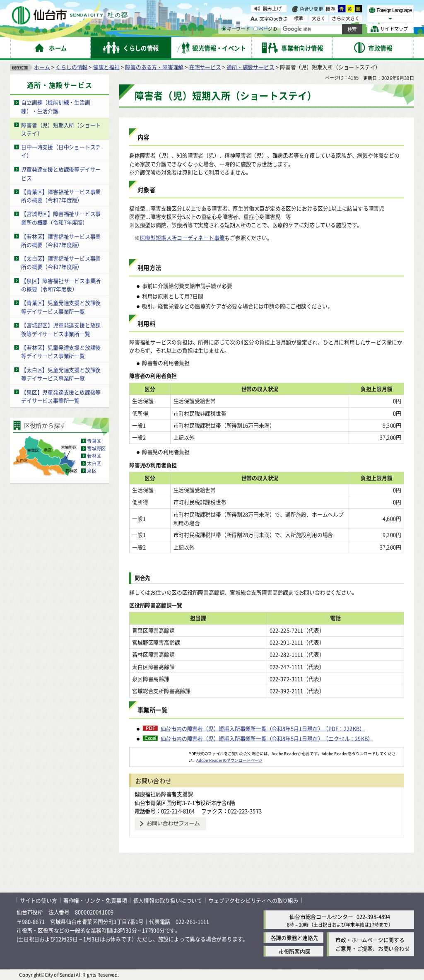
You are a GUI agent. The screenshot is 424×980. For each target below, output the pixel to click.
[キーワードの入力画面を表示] (224, 29)
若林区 (94, 456)
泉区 (92, 471)
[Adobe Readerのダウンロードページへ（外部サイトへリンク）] (159, 753)
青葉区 (94, 441)
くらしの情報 (71, 66)
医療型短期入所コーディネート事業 (182, 237)
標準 (331, 9)
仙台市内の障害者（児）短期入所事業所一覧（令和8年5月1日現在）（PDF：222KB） (263, 728)
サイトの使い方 (39, 900)
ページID (265, 29)
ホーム (42, 66)
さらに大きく (346, 18)
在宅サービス (205, 66)
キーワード (236, 29)
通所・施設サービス (250, 66)
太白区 (94, 463)
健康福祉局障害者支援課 (164, 794)
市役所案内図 (295, 951)
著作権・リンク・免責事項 (95, 900)
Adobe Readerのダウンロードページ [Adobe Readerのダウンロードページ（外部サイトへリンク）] (229, 760)
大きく (319, 18)
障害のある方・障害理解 (154, 66)
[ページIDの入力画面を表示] (255, 29)
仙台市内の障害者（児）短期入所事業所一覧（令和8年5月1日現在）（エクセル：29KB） (267, 738)
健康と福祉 (106, 66)
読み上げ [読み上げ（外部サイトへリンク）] (272, 8)
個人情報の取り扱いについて (168, 900)
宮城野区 (96, 448)
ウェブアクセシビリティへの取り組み (253, 900)
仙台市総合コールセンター (321, 916)
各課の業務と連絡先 (295, 938)
